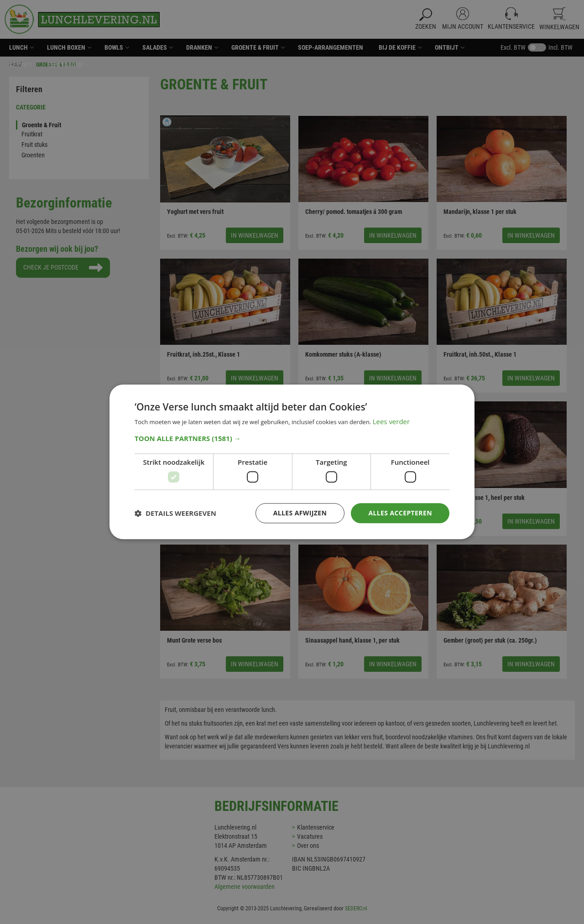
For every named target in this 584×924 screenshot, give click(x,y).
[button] (292, 438)
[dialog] (292, 462)
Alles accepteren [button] (400, 513)
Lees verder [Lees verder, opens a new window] (391, 422)
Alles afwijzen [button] (300, 513)
